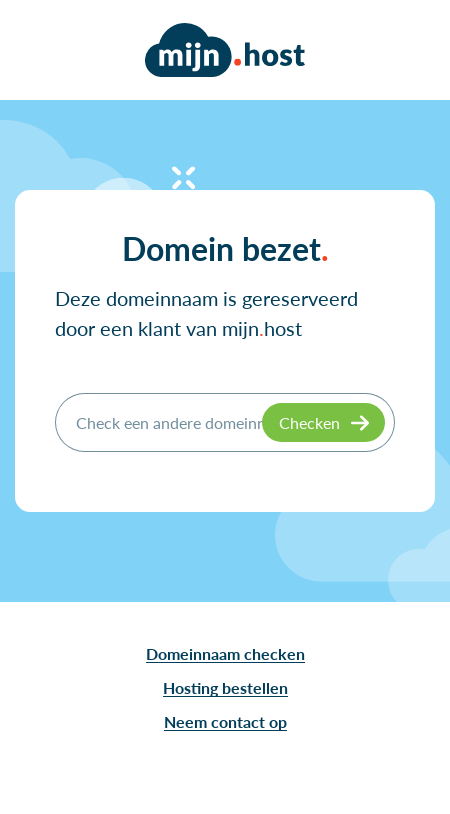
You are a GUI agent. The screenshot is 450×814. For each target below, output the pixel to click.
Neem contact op (225, 721)
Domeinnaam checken (225, 653)
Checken (309, 422)
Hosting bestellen (225, 687)
